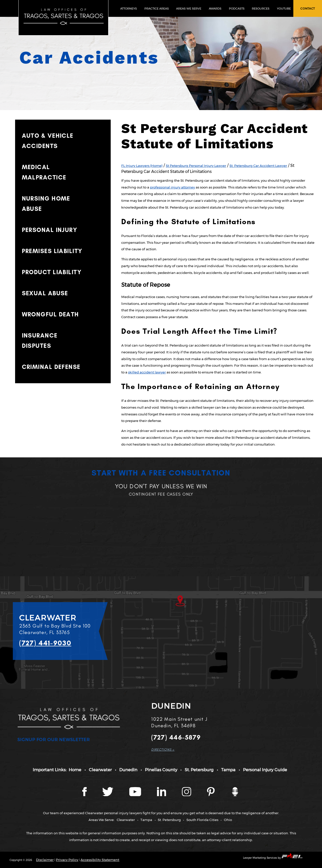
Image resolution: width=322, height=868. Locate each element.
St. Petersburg (199, 770)
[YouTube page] (136, 795)
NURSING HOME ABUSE (46, 204)
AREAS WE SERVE (189, 9)
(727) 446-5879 (176, 737)
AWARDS (215, 9)
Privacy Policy (67, 860)
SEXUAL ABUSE (45, 293)
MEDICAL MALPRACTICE (44, 172)
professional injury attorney (172, 187)
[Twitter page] (108, 795)
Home (75, 770)
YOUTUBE (284, 9)
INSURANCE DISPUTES (40, 341)
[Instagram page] (187, 795)
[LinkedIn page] (162, 795)
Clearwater (100, 770)
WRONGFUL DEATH (50, 314)
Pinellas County (161, 770)
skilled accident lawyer (147, 372)
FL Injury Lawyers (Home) (142, 166)
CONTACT (308, 9)
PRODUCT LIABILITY (52, 272)
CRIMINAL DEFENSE (51, 367)
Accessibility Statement (100, 860)
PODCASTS (237, 9)
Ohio (228, 820)
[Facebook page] (85, 795)
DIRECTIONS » (163, 749)
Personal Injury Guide (265, 770)
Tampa (228, 770)
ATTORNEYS (129, 9)
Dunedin (128, 770)
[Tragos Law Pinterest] (211, 795)
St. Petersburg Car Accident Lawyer (258, 166)
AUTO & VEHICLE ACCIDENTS (48, 141)
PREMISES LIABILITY (52, 251)
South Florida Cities (202, 820)
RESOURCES (261, 9)
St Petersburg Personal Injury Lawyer (196, 166)
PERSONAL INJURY (50, 230)
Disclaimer (45, 860)
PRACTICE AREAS (157, 9)
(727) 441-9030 (45, 643)
